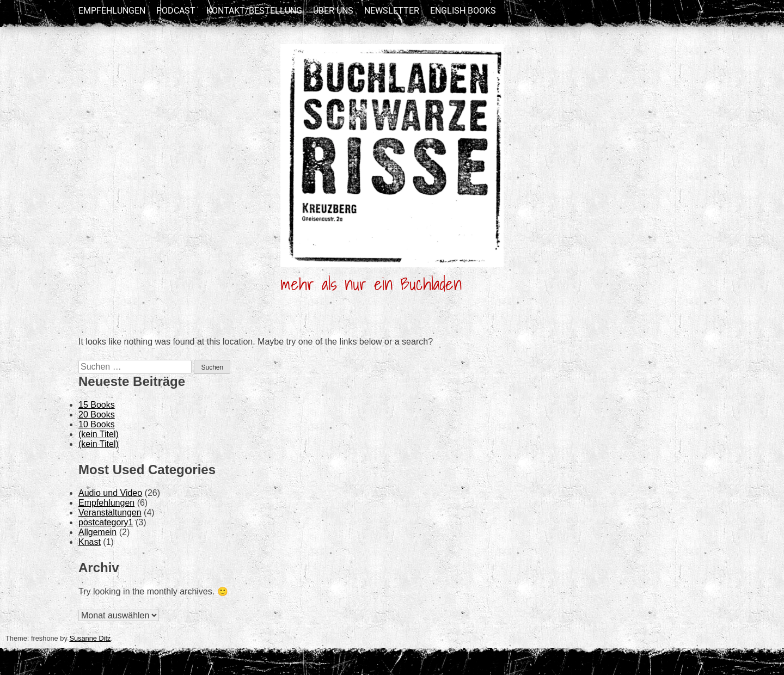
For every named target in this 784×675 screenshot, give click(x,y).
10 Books (97, 424)
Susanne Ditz (90, 638)
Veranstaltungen (110, 513)
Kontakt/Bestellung (254, 11)
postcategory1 (106, 522)
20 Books (97, 415)
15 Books (97, 405)
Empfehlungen (112, 11)
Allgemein (97, 532)
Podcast (176, 11)
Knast (90, 542)
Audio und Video (110, 493)
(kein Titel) (99, 434)
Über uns (333, 11)
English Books (463, 11)
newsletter (392, 11)
